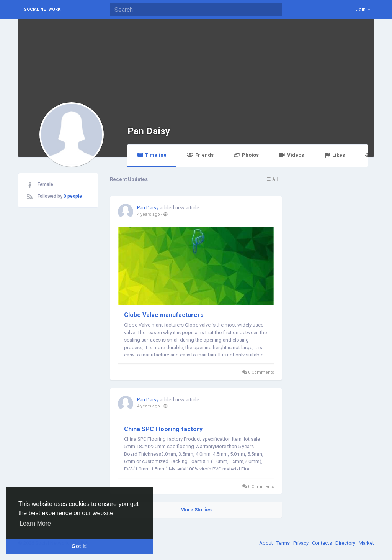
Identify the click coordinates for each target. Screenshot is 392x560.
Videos (292, 155)
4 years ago (149, 214)
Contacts (323, 543)
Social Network (42, 9)
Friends (200, 155)
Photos (246, 155)
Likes (335, 155)
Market (366, 543)
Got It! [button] (80, 546)
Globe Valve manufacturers (164, 315)
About (267, 543)
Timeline (152, 155)
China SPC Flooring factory (163, 429)
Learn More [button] (35, 523)
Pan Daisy (149, 131)
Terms (284, 543)
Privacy (301, 543)
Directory (346, 543)
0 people (73, 196)
